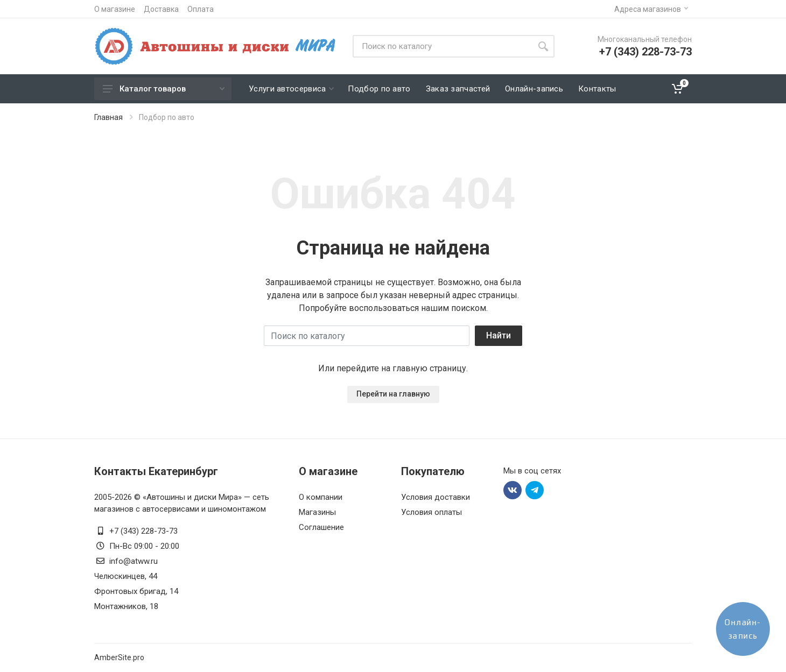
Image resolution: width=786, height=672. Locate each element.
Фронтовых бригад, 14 (136, 591)
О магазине (115, 9)
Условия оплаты (431, 512)
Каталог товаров (164, 89)
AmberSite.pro (119, 657)
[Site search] (442, 46)
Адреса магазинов (651, 9)
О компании (321, 497)
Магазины (317, 512)
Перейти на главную (393, 394)
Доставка (161, 9)
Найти (499, 335)
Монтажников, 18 (126, 606)
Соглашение (321, 527)
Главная (108, 117)
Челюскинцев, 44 (126, 576)
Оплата (201, 9)
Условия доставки (436, 497)
